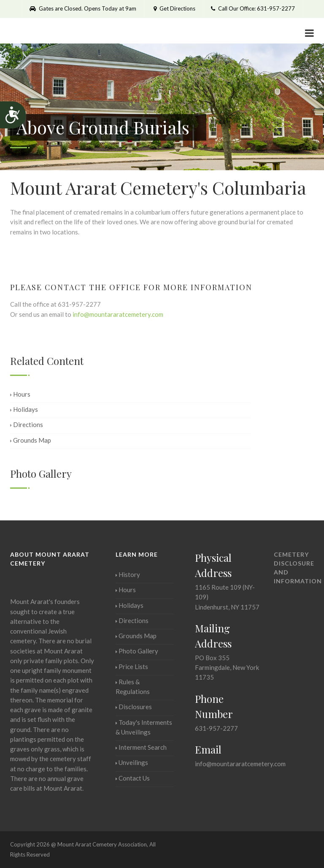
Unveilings (132, 762)
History (128, 574)
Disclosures (134, 707)
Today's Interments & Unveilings (144, 727)
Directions (27, 424)
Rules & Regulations (133, 687)
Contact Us (133, 778)
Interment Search (141, 747)
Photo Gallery (137, 651)
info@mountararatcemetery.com (118, 314)
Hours (20, 394)
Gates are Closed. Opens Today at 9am (83, 8)
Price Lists (132, 667)
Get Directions (174, 8)
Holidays (24, 409)
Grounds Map (31, 440)
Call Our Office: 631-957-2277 (253, 8)
